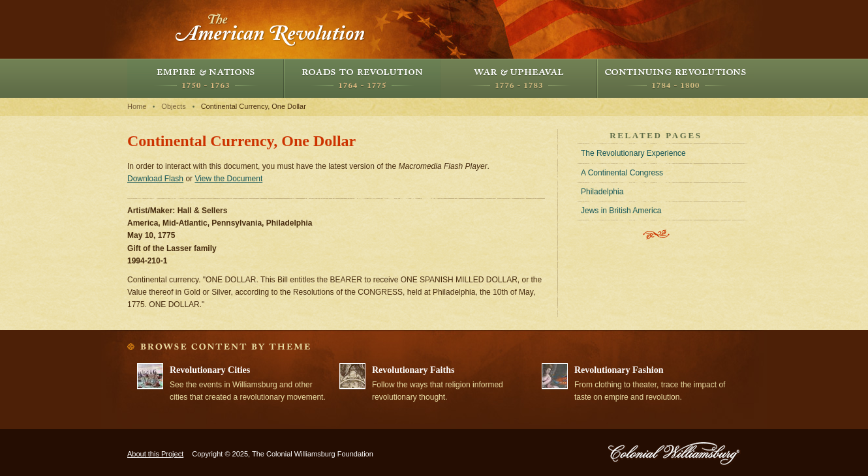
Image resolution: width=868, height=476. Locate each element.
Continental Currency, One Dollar (254, 106)
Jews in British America (621, 211)
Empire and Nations (206, 78)
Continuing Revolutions (675, 78)
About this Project (155, 454)
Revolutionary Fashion (619, 370)
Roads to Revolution (362, 78)
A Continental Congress (622, 173)
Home (137, 106)
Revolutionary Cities (210, 370)
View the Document (228, 179)
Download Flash (155, 179)
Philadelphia (602, 192)
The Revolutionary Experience (633, 153)
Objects (173, 106)
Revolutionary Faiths (413, 370)
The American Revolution (271, 29)
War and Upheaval (519, 78)
